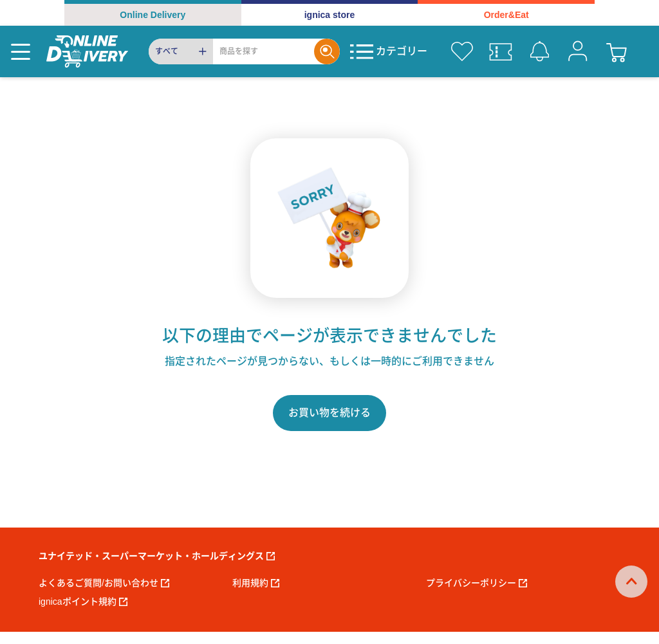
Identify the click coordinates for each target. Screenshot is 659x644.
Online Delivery (153, 15)
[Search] (264, 51)
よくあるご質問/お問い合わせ (104, 583)
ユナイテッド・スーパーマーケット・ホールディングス (157, 556)
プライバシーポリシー (477, 583)
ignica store (330, 15)
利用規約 (256, 583)
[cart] (617, 51)
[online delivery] (87, 51)
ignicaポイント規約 (83, 602)
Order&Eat (506, 15)
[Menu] (21, 51)
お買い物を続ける (329, 413)
